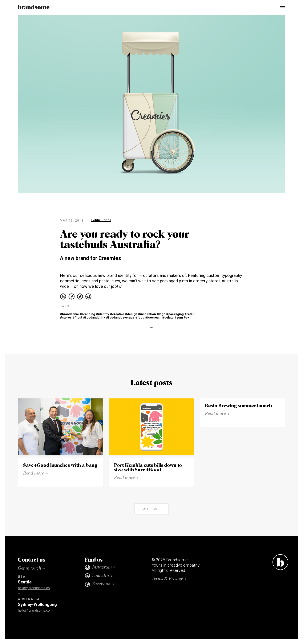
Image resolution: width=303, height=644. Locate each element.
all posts (151, 509)
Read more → (36, 473)
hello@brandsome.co (34, 588)
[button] (281, 7)
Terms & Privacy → (169, 579)
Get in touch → (31, 568)
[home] (34, 7)
